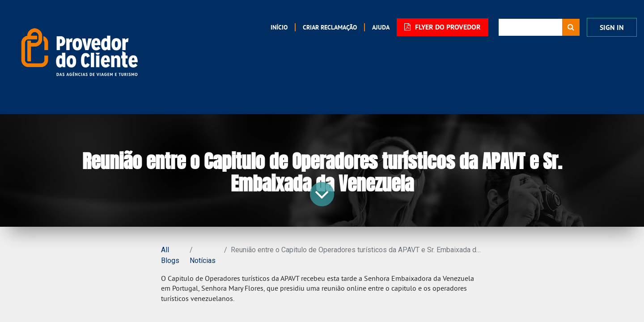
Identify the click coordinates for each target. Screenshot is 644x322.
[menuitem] (279, 27)
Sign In (612, 28)
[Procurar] (571, 27)
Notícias (203, 261)
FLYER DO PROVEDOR (443, 27)
